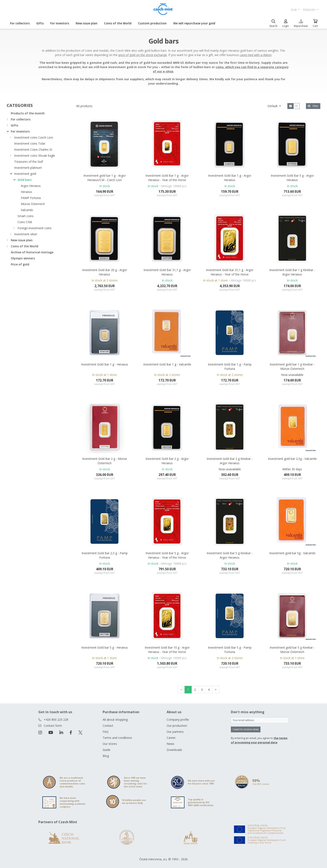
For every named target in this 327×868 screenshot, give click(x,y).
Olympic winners (23, 258)
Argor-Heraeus (31, 186)
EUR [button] (294, 10)
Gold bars (25, 180)
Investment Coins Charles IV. (33, 149)
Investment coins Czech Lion (34, 137)
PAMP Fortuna (31, 198)
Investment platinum (28, 168)
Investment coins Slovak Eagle (35, 156)
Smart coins (26, 216)
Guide (106, 750)
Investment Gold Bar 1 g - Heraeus (105, 364)
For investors (60, 23)
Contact (108, 726)
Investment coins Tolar (30, 143)
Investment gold (25, 174)
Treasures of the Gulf (29, 162)
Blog (106, 756)
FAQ (106, 732)
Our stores (110, 744)
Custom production (152, 23)
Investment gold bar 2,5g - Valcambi (292, 459)
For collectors (20, 23)
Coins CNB (25, 222)
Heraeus (26, 192)
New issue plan (87, 23)
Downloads (174, 750)
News (170, 744)
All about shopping (115, 720)
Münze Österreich (33, 204)
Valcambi (27, 210)
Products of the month (28, 113)
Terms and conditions (117, 738)
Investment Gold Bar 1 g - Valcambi (167, 364)
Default (273, 106)
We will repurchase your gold (194, 23)
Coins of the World (118, 23)
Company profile (178, 720)
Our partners (175, 732)
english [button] (310, 10)
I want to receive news (246, 729)
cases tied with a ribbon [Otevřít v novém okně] (256, 55)
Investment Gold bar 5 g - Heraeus (105, 647)
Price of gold (20, 264)
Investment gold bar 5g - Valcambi (292, 553)
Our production (177, 726)
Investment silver (26, 234)
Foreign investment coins (35, 228)
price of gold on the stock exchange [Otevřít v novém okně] (143, 55)
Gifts (40, 23)
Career (171, 738)
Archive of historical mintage (32, 252)
